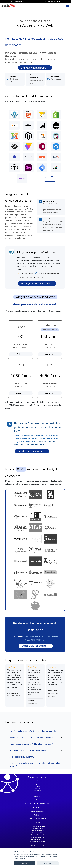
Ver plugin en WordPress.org (36, 283)
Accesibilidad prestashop (37, 841)
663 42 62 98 (19, 2)
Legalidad (37, 796)
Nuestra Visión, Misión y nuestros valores (37, 803)
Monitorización (37, 793)
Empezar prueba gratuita (34, 68)
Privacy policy (23, 858)
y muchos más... (50, 178)
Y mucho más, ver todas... (37, 845)
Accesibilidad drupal (37, 835)
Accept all (24, 863)
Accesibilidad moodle (37, 839)
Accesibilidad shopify (37, 831)
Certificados (37, 791)
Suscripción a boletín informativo (37, 819)
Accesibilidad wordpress (37, 826)
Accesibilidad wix (37, 833)
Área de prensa (37, 800)
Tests (37, 784)
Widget (37, 781)
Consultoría (37, 789)
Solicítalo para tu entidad (30, 451)
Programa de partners (37, 811)
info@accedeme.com (53, 2)
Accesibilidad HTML (37, 829)
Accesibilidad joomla (37, 837)
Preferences (48, 863)
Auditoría (37, 786)
